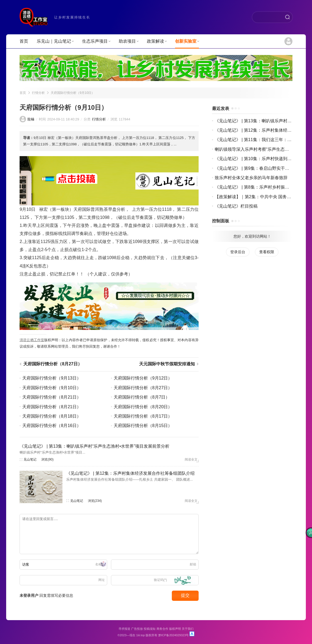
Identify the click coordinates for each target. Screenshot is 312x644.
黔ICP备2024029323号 (174, 635)
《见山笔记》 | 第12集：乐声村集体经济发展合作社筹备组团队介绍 (130, 473)
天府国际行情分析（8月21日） (52, 397)
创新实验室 (187, 41)
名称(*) (100, 564)
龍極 (31, 119)
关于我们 (188, 629)
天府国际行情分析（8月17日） (143, 416)
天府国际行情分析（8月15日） (143, 426)
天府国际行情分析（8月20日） (143, 407)
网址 (102, 580)
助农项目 (129, 41)
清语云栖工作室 (32, 340)
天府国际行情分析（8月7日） (142, 397)
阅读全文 (191, 459)
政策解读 (157, 41)
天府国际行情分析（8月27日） (53, 364)
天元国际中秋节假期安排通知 (167, 364)
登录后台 (238, 252)
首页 (24, 41)
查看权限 (267, 252)
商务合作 (162, 629)
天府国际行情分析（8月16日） (52, 426)
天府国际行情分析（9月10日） (73, 93)
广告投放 (137, 629)
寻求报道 (124, 629)
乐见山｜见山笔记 (55, 41)
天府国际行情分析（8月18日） (52, 416)
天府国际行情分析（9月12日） (143, 378)
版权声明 (175, 629)
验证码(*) (160, 580)
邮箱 (193, 564)
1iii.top (140, 635)
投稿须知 (150, 629)
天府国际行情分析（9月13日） (52, 378)
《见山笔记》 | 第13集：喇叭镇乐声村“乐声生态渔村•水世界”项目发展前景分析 (94, 446)
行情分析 (38, 93)
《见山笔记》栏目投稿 (236, 206)
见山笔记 (30, 459)
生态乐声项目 (96, 41)
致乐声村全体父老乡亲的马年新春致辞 (251, 178)
